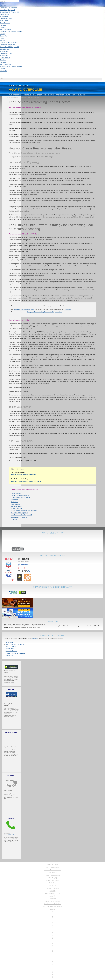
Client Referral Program (53, 901)
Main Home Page (52, 865)
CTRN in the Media (53, 880)
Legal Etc (52, 891)
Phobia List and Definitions (52, 904)
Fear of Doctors (15, 95)
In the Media (4, 16)
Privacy (2, 34)
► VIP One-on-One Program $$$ (22, 515)
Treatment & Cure (63, 95)
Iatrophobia (9, 642)
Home (2, 3)
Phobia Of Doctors (11, 651)
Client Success (5, 14)
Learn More (68, 310)
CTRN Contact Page (9, 835)
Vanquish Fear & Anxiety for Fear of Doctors (26, 481)
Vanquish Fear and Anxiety (52, 870)
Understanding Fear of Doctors (21, 498)
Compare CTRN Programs (8, 8)
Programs (3, 5)
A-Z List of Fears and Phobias (52, 906)
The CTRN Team (5, 29)
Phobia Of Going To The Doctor (15, 653)
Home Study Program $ (7, 10)
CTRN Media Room (6, 19)
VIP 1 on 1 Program (52, 867)
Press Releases (5, 23)
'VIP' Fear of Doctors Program (24, 310)
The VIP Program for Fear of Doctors (23, 475)
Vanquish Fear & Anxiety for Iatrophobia (41, 312)
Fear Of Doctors (11, 647)
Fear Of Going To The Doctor (15, 644)
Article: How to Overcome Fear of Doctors (24, 511)
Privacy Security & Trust (52, 893)
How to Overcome (79, 95)
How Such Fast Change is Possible (11, 32)
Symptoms (27, 95)
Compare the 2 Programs (19, 517)
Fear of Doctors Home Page (20, 495)
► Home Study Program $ (19, 513)
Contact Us (3, 36)
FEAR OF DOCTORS (21, 97)
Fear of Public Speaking (52, 875)
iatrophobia (35, 639)
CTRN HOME (11, 97)
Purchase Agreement (52, 888)
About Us (3, 25)
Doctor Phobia (10, 649)
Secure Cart (52, 886)
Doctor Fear (9, 655)
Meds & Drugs (49, 95)
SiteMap (52, 909)
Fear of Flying (52, 878)
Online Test (37, 95)
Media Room (52, 883)
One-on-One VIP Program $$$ (10, 12)
